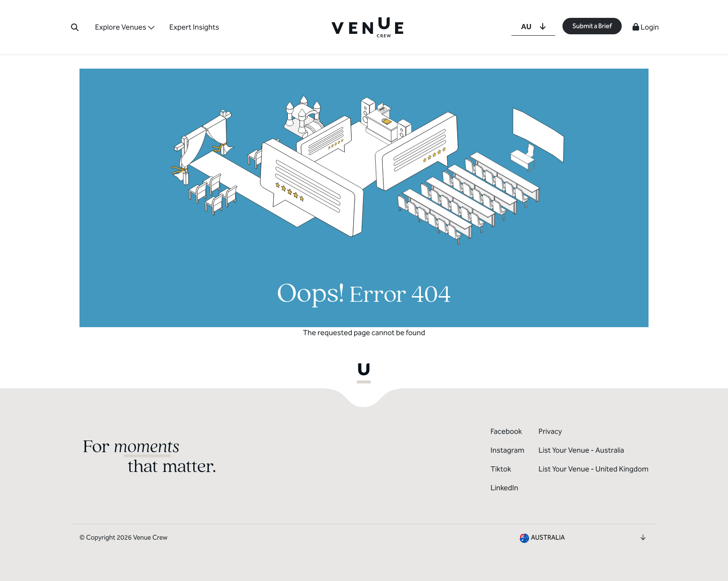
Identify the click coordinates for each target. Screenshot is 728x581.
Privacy (550, 431)
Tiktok (501, 469)
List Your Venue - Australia (581, 450)
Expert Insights (194, 27)
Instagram (507, 450)
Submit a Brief (592, 26)
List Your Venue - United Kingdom (593, 469)
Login (646, 27)
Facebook (506, 431)
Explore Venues (121, 27)
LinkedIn (504, 488)
